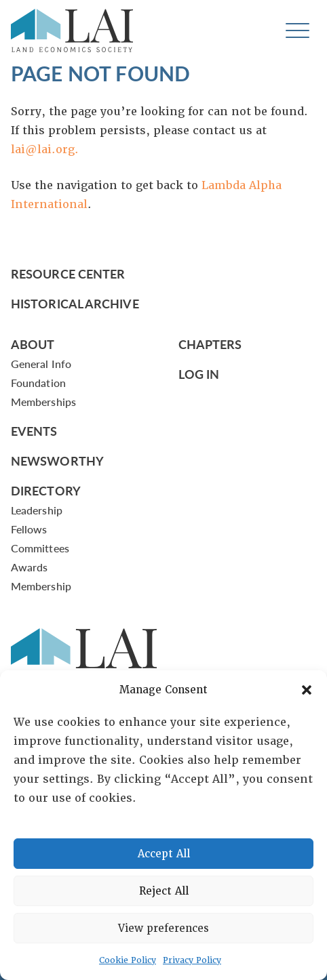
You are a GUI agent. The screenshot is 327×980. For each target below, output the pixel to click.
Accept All (164, 854)
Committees (40, 548)
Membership (41, 586)
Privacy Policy (192, 960)
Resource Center (68, 273)
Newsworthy (57, 461)
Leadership (37, 510)
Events (34, 431)
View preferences (163, 928)
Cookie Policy (128, 960)
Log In (199, 374)
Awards (29, 567)
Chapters (210, 344)
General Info (41, 364)
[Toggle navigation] (297, 31)
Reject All (164, 891)
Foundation (38, 383)
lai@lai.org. (45, 149)
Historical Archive (75, 303)
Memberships (43, 402)
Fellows (29, 529)
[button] (307, 690)
